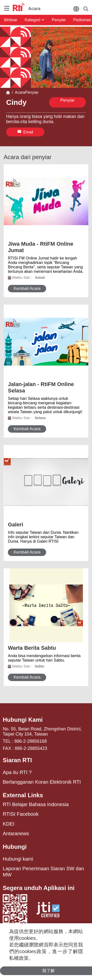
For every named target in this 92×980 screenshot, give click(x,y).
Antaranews (16, 833)
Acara (19, 92)
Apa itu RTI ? (17, 772)
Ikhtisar (11, 20)
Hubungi (15, 847)
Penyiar (59, 20)
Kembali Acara (27, 288)
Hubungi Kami (23, 720)
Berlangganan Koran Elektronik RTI (42, 782)
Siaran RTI (17, 760)
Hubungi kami (18, 859)
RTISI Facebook (21, 814)
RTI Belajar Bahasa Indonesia (36, 804)
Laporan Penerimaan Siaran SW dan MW (43, 871)
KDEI (8, 824)
